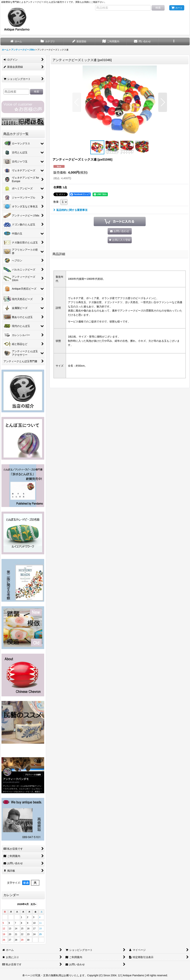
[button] (174, 41)
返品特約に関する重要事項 (70, 210)
